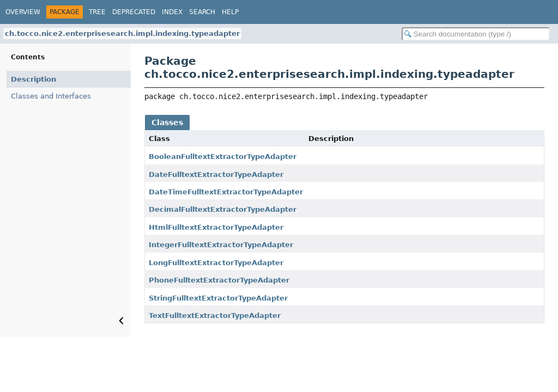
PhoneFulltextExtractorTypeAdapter (219, 280)
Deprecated (134, 12)
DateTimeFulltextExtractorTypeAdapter (226, 192)
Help (230, 12)
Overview (23, 12)
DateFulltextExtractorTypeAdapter (216, 174)
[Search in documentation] (476, 34)
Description (34, 79)
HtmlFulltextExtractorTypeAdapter (216, 227)
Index (172, 12)
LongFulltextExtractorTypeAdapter (216, 263)
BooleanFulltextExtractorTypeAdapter (223, 157)
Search (202, 12)
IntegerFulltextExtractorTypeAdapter (221, 245)
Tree (97, 12)
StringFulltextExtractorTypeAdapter (218, 298)
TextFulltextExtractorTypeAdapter (215, 316)
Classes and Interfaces (51, 96)
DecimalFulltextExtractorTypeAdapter (223, 209)
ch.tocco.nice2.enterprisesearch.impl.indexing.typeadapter (122, 33)
